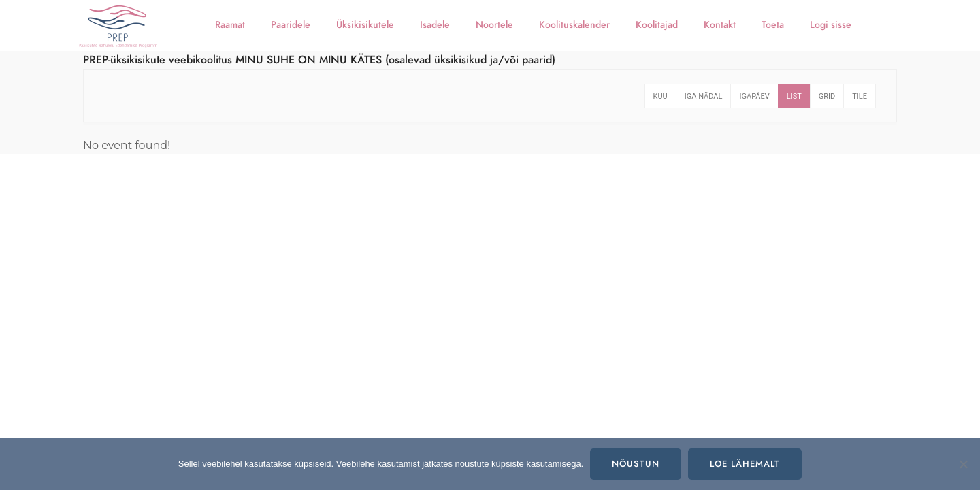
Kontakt (720, 25)
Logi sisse (831, 25)
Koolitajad (657, 25)
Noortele (494, 25)
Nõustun (636, 464)
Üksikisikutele (365, 25)
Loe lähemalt (745, 464)
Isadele (435, 25)
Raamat (230, 25)
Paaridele (291, 25)
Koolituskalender (574, 25)
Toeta (773, 25)
